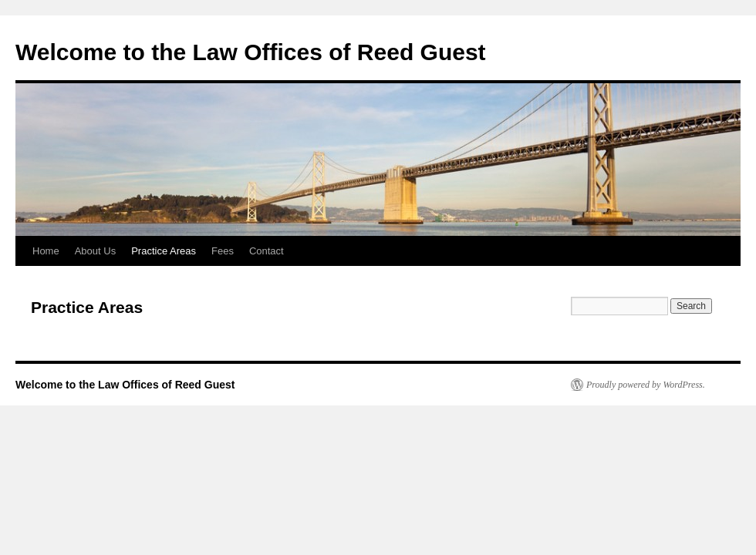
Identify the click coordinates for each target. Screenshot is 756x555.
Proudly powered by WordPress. (646, 385)
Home (46, 251)
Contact (267, 251)
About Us (95, 251)
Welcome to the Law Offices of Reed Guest (251, 52)
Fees (223, 251)
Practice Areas (164, 251)
